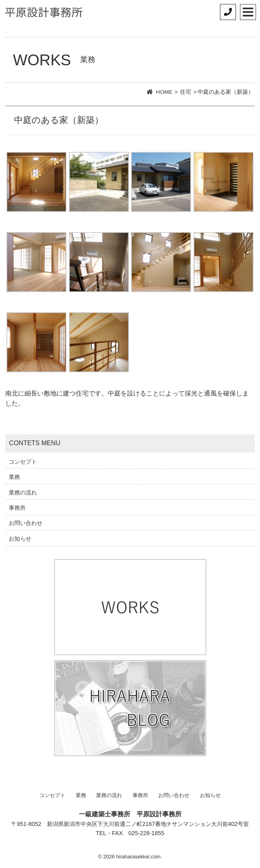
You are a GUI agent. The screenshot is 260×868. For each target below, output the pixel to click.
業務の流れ (23, 493)
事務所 (17, 508)
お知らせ (20, 539)
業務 (14, 477)
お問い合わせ (26, 523)
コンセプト (23, 462)
